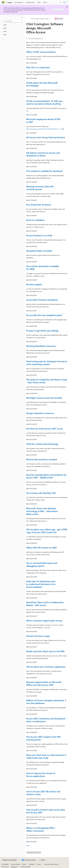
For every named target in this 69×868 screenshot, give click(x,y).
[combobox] (12, 21)
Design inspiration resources (40, 413)
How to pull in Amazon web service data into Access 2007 (46, 811)
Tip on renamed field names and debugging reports (42, 564)
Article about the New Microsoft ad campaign (42, 84)
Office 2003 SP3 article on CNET (42, 548)
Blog (24, 864)
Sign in (65, 2)
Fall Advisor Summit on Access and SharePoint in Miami (43, 154)
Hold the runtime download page (42, 444)
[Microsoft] (3, 2)
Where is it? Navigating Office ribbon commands (41, 829)
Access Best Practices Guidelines (42, 300)
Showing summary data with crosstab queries (40, 188)
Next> (28, 846)
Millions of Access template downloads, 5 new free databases (46, 702)
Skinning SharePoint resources (41, 346)
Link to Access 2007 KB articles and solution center (43, 793)
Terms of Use (5, 867)
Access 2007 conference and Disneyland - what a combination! (46, 720)
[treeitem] (12, 25)
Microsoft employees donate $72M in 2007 (43, 121)
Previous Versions (16, 864)
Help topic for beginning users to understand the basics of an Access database (41, 584)
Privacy (39, 864)
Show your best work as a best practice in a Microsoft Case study (46, 756)
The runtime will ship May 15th (41, 493)
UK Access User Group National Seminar (46, 137)
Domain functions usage (38, 636)
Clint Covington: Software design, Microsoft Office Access (40, 19)
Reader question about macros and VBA (45, 651)
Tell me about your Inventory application (46, 667)
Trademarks (14, 867)
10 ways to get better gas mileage (42, 331)
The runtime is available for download (44, 171)
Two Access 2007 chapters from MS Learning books (43, 738)
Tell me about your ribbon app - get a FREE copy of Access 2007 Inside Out (47, 531)
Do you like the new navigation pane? (44, 315)
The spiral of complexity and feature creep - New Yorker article (47, 381)
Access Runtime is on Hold (39, 235)
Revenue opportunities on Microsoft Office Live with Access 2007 (44, 683)
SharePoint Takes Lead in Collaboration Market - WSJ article (45, 604)
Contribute (31, 864)
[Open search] (61, 2)
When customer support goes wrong (44, 620)
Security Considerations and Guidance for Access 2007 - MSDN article (46, 476)
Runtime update (34, 284)
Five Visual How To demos (39, 205)
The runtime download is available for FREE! (43, 268)
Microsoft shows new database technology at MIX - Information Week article (42, 511)
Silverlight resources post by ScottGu (44, 398)
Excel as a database (35, 220)
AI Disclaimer (5, 864)
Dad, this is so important (38, 67)
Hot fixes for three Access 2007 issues (45, 429)
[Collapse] (22, 17)
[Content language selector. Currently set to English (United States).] (10, 860)
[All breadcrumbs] (28, 19)
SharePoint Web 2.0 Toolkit (39, 251)
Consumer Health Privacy (51, 864)
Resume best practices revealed (41, 459)
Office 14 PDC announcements (41, 52)
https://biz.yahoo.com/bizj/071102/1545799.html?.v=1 (43, 129)
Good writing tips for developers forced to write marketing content (47, 363)
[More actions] (66, 19)
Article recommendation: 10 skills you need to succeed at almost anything (44, 102)
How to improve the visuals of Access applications (41, 775)
